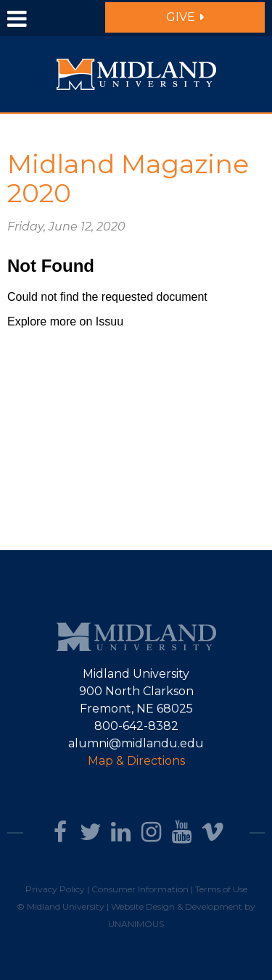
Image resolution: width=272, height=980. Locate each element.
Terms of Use (221, 889)
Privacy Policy (55, 889)
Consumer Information (140, 889)
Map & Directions (136, 761)
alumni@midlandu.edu (136, 743)
